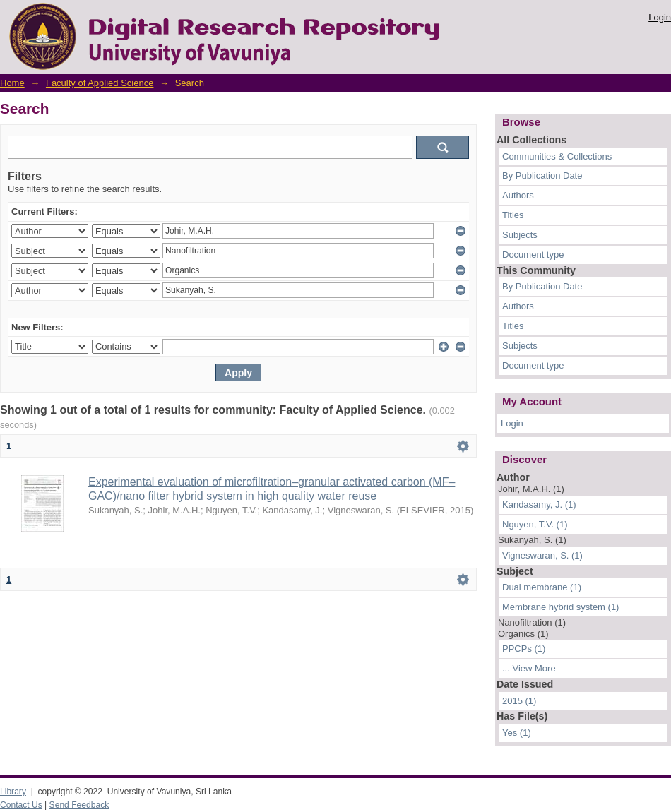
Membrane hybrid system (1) (560, 607)
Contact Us (21, 805)
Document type (533, 255)
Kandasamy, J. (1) (539, 504)
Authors (518, 195)
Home (12, 83)
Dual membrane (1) (542, 587)
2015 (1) (519, 701)
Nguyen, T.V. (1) (535, 524)
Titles (513, 215)
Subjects (520, 235)
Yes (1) (517, 733)
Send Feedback (79, 805)
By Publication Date (542, 175)
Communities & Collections (557, 156)
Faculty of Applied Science (100, 83)
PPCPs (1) (524, 649)
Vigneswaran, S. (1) (542, 555)
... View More (529, 668)
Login (660, 17)
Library (13, 792)
